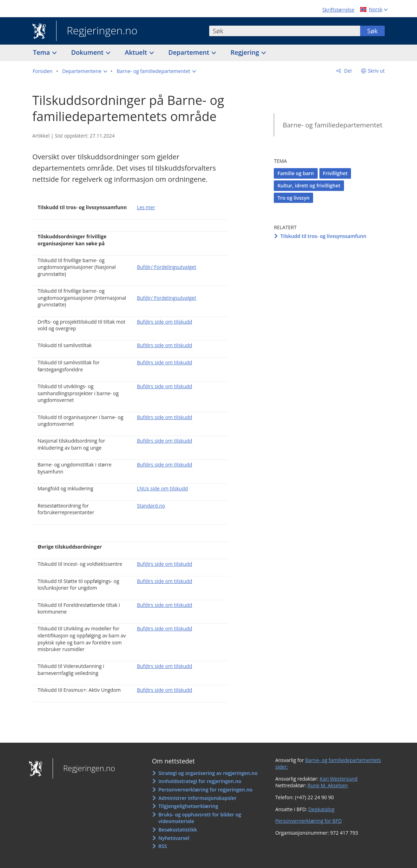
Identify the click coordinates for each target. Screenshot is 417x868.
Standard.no (151, 506)
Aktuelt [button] (137, 52)
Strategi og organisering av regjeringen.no (208, 773)
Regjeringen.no (97, 31)
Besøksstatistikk (178, 830)
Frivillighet (335, 173)
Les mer (146, 207)
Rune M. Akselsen (328, 785)
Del (347, 71)
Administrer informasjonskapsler (197, 798)
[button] (85, 71)
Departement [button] (190, 52)
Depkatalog (321, 809)
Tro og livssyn (293, 198)
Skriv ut (376, 71)
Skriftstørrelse (338, 10)
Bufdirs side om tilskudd (165, 322)
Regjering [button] (246, 52)
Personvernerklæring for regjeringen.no (205, 790)
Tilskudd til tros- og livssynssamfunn (323, 236)
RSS (163, 846)
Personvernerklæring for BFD (308, 821)
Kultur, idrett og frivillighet (309, 185)
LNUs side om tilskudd (162, 488)
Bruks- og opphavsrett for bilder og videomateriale (200, 818)
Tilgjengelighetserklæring (188, 806)
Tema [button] (42, 52)
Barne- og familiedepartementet (332, 125)
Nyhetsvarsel (174, 838)
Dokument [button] (88, 52)
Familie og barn (296, 173)
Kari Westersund (339, 779)
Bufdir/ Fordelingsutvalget (167, 267)
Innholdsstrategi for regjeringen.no (200, 781)
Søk (372, 31)
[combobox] (285, 31)
